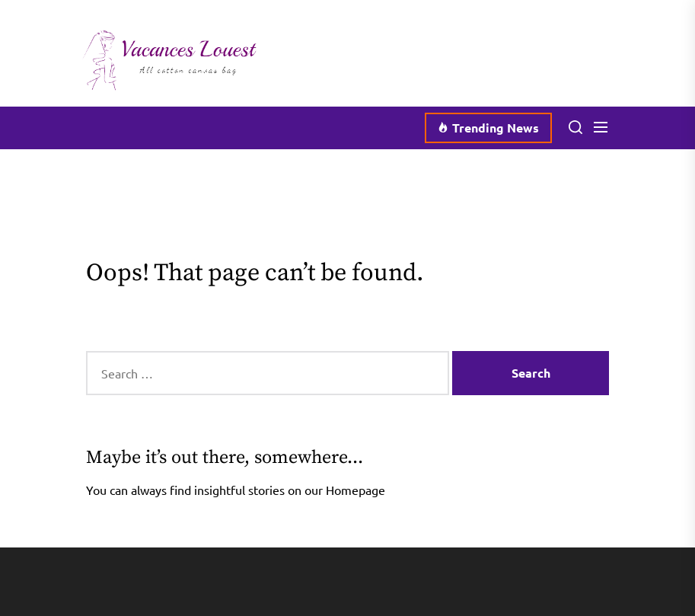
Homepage (355, 490)
